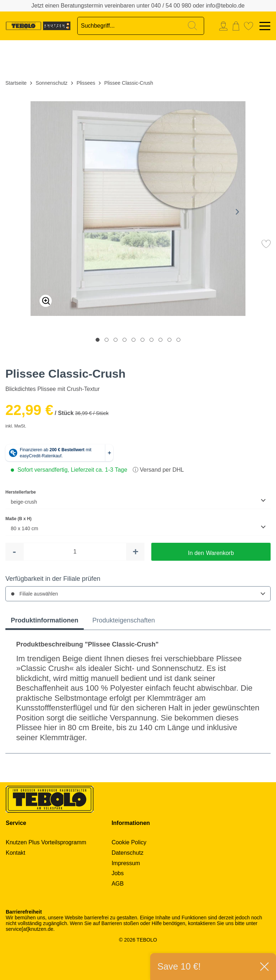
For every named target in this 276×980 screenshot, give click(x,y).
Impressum (126, 863)
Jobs (118, 873)
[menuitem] (225, 26)
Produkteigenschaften (124, 620)
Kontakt (15, 853)
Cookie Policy (129, 842)
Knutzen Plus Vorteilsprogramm (46, 842)
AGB (118, 884)
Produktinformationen (45, 620)
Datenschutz (127, 853)
